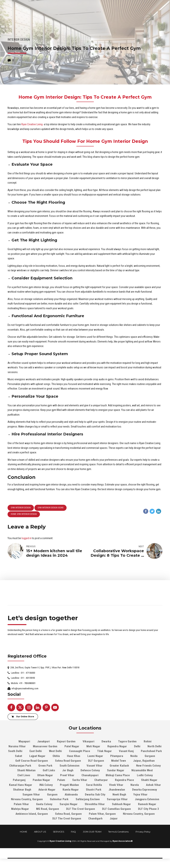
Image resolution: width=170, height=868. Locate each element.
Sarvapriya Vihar (117, 799)
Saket (19, 756)
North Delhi (154, 746)
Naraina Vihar (17, 746)
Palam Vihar (21, 804)
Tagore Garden (127, 741)
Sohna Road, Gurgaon (68, 814)
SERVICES (59, 832)
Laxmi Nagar (95, 756)
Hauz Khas (74, 756)
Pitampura (117, 756)
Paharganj (19, 780)
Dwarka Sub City (95, 795)
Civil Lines (24, 775)
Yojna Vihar (140, 795)
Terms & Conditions (118, 832)
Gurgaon (150, 756)
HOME (24, 832)
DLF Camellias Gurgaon (116, 809)
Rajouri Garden (66, 741)
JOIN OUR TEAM (92, 832)
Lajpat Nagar (37, 756)
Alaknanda (71, 795)
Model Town (119, 761)
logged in (26, 538)
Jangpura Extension (147, 799)
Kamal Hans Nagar (21, 785)
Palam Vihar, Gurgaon (102, 814)
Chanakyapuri (90, 775)
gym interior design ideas (50, 508)
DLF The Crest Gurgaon (81, 809)
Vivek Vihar (116, 785)
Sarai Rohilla (94, 785)
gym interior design (21, 508)
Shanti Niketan (26, 770)
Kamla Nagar (71, 790)
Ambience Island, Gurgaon (32, 814)
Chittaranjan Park (20, 766)
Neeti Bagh (119, 795)
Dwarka (106, 741)
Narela (135, 785)
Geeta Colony (44, 804)
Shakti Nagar (149, 780)
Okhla (56, 756)
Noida (134, 756)
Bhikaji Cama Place (118, 775)
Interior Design (19, 40)
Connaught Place (80, 751)
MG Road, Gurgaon (48, 809)
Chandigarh (95, 819)
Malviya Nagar (20, 809)
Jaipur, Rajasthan (144, 761)
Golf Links (49, 770)
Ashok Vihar (153, 785)
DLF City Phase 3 (148, 809)
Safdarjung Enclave (88, 799)
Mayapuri (24, 741)
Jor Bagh (68, 770)
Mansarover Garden (45, 746)
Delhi (137, 746)
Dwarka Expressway (145, 790)
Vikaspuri (88, 741)
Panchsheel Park (151, 751)
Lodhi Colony (145, 775)
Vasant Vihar (95, 766)
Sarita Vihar (80, 780)
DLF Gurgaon (96, 761)
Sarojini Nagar (69, 804)
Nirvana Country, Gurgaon (27, 799)
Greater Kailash (119, 766)
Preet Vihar (67, 775)
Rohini (148, 741)
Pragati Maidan (69, 785)
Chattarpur (101, 780)
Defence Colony (90, 770)
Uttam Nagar (45, 775)
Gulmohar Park (59, 799)
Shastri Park (94, 790)
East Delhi (36, 751)
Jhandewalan (117, 790)
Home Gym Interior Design (24, 514)
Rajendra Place (124, 780)
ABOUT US (40, 832)
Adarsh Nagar (47, 790)
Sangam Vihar (31, 795)
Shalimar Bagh (22, 790)
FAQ (73, 832)
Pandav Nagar (41, 780)
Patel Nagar (72, 746)
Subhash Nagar (121, 804)
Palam (61, 780)
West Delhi (55, 751)
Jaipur (114, 819)
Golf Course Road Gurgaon (32, 761)
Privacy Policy (143, 832)
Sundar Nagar (116, 770)
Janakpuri (43, 741)
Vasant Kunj (126, 751)
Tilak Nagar (104, 751)
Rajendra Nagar (117, 746)
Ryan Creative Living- (32, 124)
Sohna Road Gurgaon (68, 761)
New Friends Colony (148, 766)
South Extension (69, 766)
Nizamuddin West (142, 770)
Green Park (45, 766)
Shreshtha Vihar (95, 804)
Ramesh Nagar (147, 804)
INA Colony (46, 785)
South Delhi (15, 751)
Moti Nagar (93, 746)
